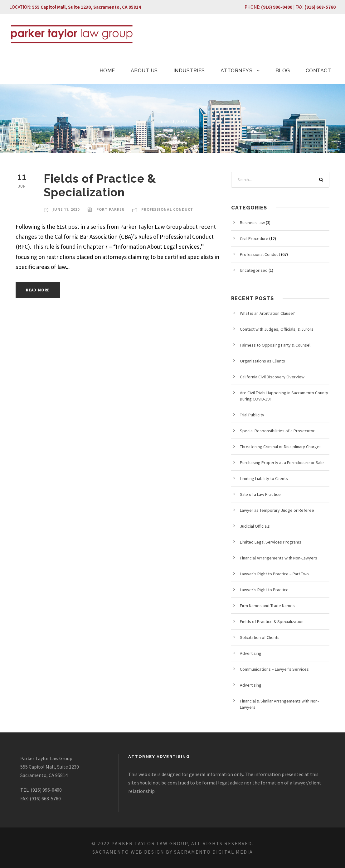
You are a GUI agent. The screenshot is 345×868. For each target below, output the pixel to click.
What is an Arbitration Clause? (267, 313)
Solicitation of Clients (260, 637)
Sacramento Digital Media (214, 852)
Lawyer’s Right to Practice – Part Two (274, 574)
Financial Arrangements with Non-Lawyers (279, 558)
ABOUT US (144, 71)
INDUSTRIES (189, 71)
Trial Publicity (252, 415)
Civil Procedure (254, 238)
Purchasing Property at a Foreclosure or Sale (282, 463)
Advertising (251, 653)
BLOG (283, 71)
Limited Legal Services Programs (271, 542)
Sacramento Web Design (128, 852)
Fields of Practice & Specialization (100, 185)
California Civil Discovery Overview (272, 377)
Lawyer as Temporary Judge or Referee (277, 510)
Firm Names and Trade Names (267, 606)
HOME (107, 71)
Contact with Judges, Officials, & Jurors (277, 329)
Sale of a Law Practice (260, 494)
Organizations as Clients (262, 361)
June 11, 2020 (66, 209)
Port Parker (110, 209)
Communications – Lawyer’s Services (274, 669)
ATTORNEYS (237, 71)
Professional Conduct (167, 209)
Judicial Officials (255, 526)
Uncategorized (254, 270)
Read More (38, 290)
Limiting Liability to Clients (264, 478)
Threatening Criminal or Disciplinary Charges (281, 447)
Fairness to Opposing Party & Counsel (275, 345)
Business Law (252, 223)
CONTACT (318, 71)
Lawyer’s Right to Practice (264, 590)
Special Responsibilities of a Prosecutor (277, 431)
